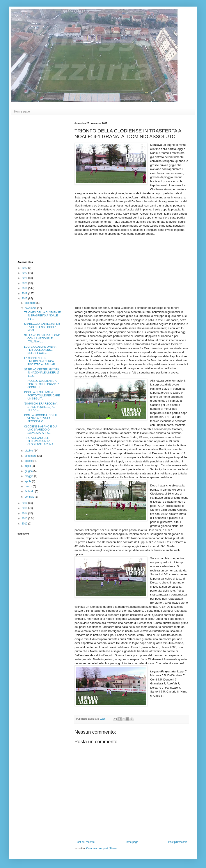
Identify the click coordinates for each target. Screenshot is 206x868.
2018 (25, 293)
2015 (25, 508)
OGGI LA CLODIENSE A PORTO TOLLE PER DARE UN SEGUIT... (42, 395)
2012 (25, 524)
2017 (25, 299)
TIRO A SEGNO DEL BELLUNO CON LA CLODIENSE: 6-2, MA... (40, 441)
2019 (25, 288)
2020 (25, 283)
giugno (29, 471)
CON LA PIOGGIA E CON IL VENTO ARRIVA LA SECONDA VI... (41, 418)
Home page (22, 111)
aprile (28, 481)
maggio (29, 476)
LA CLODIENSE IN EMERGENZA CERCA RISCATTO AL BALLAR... (41, 361)
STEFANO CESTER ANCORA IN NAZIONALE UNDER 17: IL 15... (42, 373)
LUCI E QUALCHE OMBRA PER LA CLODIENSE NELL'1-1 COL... (40, 350)
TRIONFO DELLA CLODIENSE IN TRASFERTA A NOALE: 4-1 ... (42, 316)
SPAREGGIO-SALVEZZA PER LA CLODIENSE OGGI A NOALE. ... (42, 327)
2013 (25, 518)
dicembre (31, 303)
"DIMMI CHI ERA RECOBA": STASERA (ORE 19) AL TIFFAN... (41, 407)
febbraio (30, 491)
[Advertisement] (35, 187)
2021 (25, 278)
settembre (31, 456)
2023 (25, 268)
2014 (25, 513)
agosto (29, 461)
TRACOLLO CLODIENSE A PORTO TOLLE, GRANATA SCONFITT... (42, 384)
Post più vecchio (178, 842)
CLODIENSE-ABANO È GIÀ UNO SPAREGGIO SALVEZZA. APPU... (41, 430)
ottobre (29, 451)
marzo (29, 486)
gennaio (30, 497)
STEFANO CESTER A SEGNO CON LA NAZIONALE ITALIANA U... (42, 338)
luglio (28, 466)
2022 (25, 273)
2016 (25, 503)
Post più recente (85, 842)
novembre (31, 308)
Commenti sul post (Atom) (101, 848)
